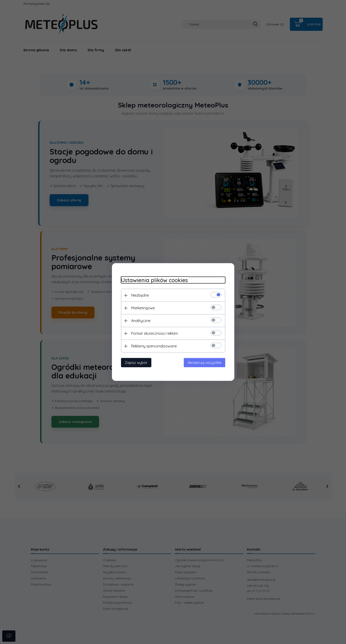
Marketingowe (143, 308)
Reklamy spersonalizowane (154, 346)
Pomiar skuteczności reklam (155, 333)
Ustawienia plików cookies (154, 280)
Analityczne (141, 321)
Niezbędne (140, 295)
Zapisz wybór (136, 363)
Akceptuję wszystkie (204, 363)
